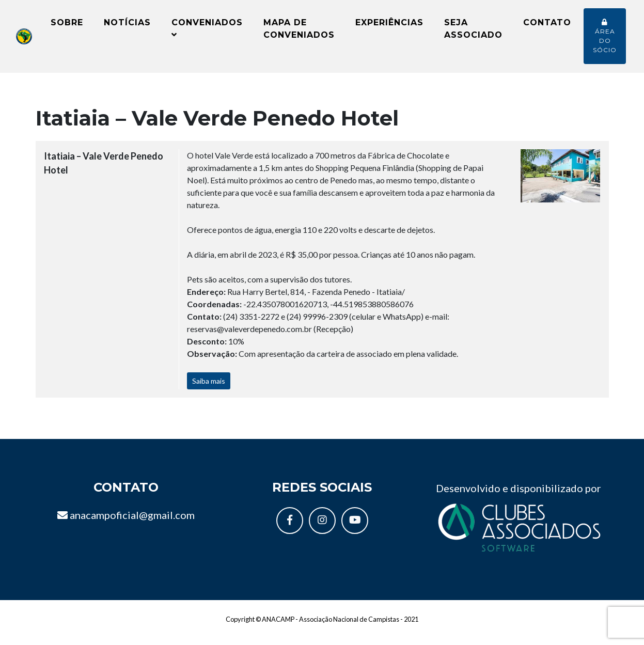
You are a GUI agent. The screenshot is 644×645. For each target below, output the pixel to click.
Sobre (67, 27)
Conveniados (207, 32)
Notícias (127, 27)
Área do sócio (605, 41)
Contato (547, 27)
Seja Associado (473, 33)
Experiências (389, 27)
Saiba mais (209, 389)
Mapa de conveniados (299, 33)
